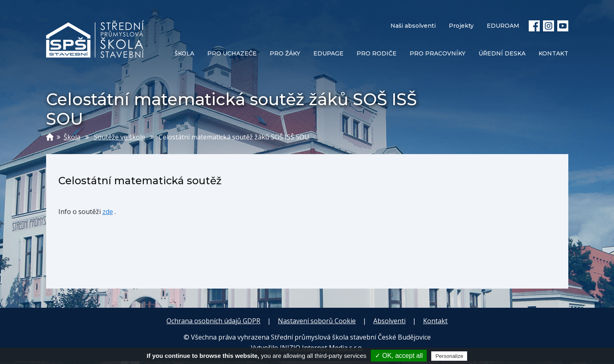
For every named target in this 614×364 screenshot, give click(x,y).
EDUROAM (503, 26)
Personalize (449, 356)
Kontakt (435, 321)
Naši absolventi (413, 26)
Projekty (461, 26)
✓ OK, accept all (399, 356)
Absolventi (389, 321)
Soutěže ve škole (120, 137)
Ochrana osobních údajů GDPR (213, 321)
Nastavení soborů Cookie (317, 321)
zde (108, 212)
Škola (72, 137)
